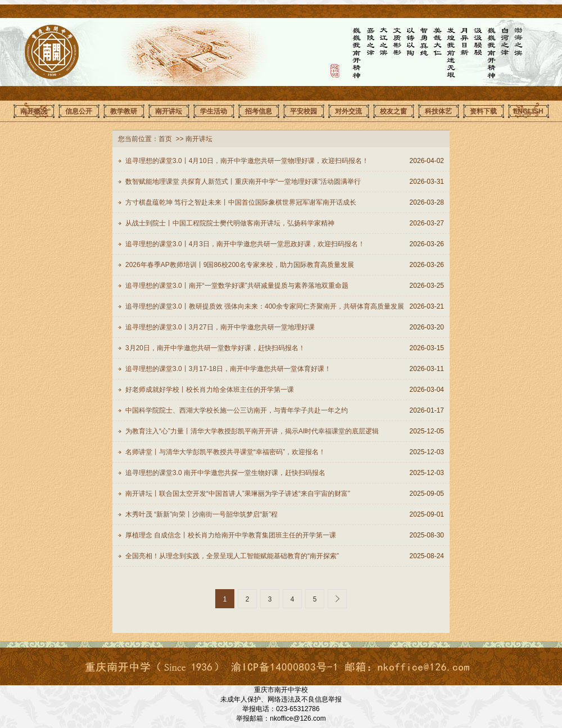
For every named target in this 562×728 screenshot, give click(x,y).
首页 (165, 139)
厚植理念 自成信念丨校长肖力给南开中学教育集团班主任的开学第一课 (231, 535)
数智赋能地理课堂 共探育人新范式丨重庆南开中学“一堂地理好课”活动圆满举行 (243, 182)
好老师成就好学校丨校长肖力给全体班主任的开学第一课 (210, 390)
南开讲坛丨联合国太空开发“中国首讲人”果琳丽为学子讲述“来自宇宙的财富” (238, 494)
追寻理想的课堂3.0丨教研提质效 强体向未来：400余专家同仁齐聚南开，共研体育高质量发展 (265, 306)
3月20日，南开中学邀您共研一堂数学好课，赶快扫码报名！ (215, 348)
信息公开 (79, 111)
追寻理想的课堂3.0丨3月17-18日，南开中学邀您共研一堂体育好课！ (228, 369)
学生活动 (214, 111)
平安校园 (303, 111)
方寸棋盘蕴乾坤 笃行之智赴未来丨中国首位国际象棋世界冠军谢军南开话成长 (241, 202)
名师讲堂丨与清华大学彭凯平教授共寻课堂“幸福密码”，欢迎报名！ (225, 452)
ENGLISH (528, 111)
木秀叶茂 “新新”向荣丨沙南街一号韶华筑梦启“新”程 (201, 514)
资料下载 (483, 111)
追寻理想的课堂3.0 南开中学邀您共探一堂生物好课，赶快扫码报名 (225, 473)
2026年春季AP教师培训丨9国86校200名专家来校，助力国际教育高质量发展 (240, 265)
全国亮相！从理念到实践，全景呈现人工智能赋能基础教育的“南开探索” (232, 556)
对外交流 (348, 111)
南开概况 (34, 111)
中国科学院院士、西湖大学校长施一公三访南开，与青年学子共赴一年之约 (237, 410)
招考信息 (259, 111)
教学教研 (124, 111)
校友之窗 (393, 111)
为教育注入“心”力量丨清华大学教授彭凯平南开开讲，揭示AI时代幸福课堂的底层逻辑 (252, 431)
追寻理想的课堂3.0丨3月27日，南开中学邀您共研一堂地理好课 (220, 327)
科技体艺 (438, 111)
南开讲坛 (169, 111)
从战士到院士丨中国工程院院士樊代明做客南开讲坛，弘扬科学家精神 (230, 223)
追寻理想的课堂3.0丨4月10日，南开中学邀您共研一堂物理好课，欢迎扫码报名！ (247, 161)
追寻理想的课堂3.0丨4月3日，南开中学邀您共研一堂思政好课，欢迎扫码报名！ (245, 244)
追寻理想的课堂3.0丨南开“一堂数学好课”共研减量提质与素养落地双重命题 (237, 286)
